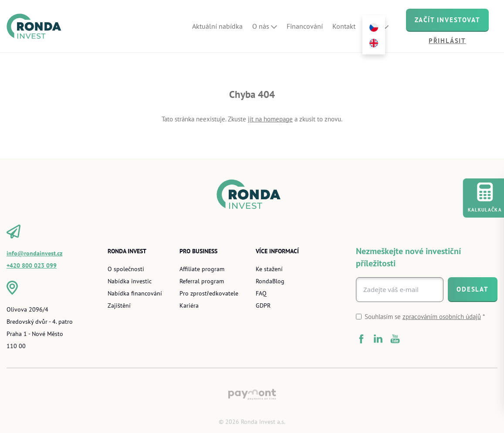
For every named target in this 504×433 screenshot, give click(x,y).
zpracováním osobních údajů (442, 317)
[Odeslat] (473, 289)
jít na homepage (270, 119)
